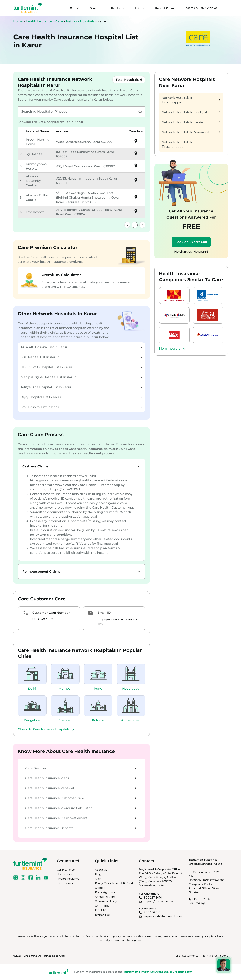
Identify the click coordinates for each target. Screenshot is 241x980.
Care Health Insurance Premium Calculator (81, 808)
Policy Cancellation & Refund (114, 883)
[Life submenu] (142, 8)
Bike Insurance (67, 874)
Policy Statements (186, 956)
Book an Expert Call (191, 242)
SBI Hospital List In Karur (81, 357)
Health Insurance (39, 21)
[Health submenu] (122, 8)
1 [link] (135, 225)
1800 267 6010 (152, 898)
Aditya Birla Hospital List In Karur (81, 387)
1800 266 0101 (152, 912)
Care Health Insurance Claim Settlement (81, 818)
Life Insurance (66, 883)
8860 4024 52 (43, 619)
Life (138, 8)
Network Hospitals (80, 21)
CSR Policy (102, 906)
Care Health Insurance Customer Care (81, 798)
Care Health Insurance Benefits (81, 828)
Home (18, 21)
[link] (127, 225)
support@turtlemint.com (159, 902)
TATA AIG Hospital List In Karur (81, 347)
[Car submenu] (77, 8)
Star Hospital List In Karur (81, 407)
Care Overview (81, 768)
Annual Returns (105, 897)
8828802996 (201, 899)
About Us (101, 870)
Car (72, 8)
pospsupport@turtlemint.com (162, 916)
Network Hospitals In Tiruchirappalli (191, 100)
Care (59, 21)
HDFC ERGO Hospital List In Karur (81, 367)
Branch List (102, 915)
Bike (93, 8)
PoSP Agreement (107, 892)
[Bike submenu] (98, 8)
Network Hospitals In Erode (191, 122)
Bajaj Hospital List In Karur (81, 397)
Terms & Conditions (215, 956)
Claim (99, 879)
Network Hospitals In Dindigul (191, 112)
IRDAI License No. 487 (204, 872)
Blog (98, 874)
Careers (100, 888)
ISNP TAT (101, 910)
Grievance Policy (106, 901)
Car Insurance (66, 870)
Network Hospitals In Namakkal (191, 132)
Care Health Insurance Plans (81, 778)
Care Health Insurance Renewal (81, 788)
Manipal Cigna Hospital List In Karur (81, 377)
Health (116, 8)
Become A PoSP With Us (200, 8)
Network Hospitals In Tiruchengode (191, 144)
